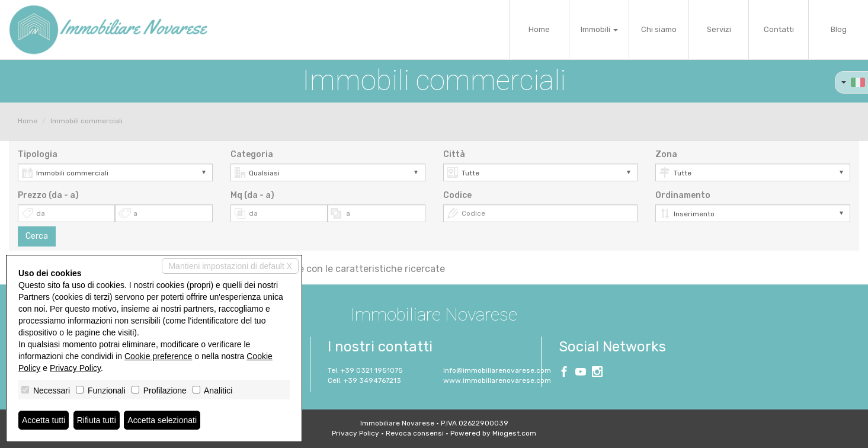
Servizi (719, 29)
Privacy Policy (355, 433)
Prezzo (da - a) (48, 195)
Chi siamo (659, 29)
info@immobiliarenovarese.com (497, 370)
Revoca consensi (415, 433)
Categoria (252, 154)
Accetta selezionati (162, 420)
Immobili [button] (599, 29)
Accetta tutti (44, 420)
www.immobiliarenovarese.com (497, 380)
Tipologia (38, 154)
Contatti (779, 29)
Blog (839, 29)
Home (539, 29)
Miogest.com (514, 433)
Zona (666, 154)
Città (454, 154)
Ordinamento (683, 195)
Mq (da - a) (252, 195)
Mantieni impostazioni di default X (230, 266)
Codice (457, 195)
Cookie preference (158, 356)
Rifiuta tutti (97, 420)
